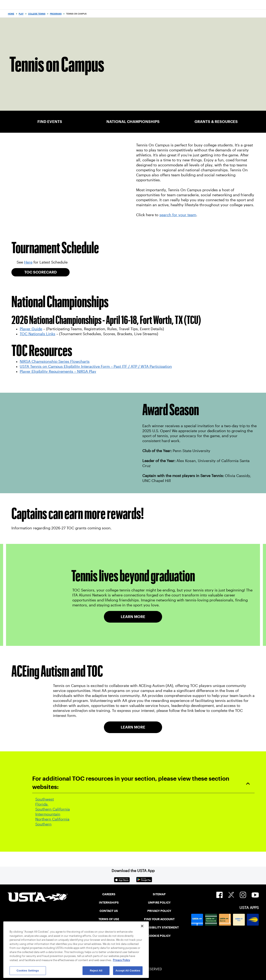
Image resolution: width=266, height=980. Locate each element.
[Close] (142, 926)
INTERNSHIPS (109, 903)
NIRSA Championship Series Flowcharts (55, 362)
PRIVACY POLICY (159, 911)
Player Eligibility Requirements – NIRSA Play (58, 372)
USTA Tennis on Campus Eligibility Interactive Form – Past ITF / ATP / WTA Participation (96, 367)
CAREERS (109, 894)
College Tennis (37, 14)
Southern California (53, 809)
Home (11, 14)
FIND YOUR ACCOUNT (159, 919)
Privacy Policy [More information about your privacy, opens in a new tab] (121, 960)
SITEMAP (159, 894)
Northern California (52, 819)
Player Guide (31, 329)
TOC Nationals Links (38, 334)
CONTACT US (109, 911)
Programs (56, 14)
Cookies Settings (28, 971)
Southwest (45, 799)
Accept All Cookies (128, 971)
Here (28, 262)
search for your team (178, 215)
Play (21, 14)
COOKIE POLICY (159, 936)
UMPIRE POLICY (159, 903)
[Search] (262, 14)
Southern (43, 824)
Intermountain (48, 814)
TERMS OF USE (109, 919)
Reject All (96, 971)
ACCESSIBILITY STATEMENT (159, 927)
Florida (42, 804)
